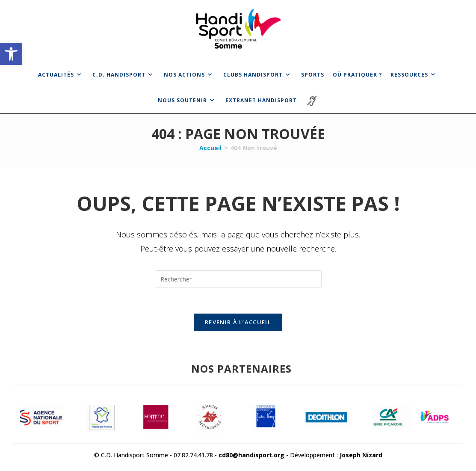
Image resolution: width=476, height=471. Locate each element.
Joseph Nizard (361, 455)
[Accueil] (210, 148)
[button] (11, 54)
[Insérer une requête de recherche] (238, 279)
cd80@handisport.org (251, 455)
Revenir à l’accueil (238, 322)
